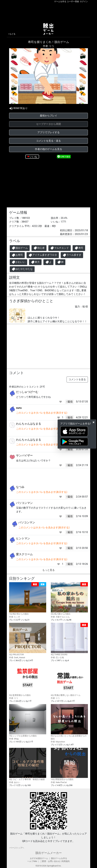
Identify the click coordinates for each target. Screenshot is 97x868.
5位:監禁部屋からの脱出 (28, 680)
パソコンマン (24, 503)
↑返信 (70, 402)
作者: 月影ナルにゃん (60, 617)
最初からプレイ (48, 116)
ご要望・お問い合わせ (50, 861)
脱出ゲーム (20, 248)
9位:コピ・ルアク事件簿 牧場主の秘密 (28, 764)
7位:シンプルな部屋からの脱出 (28, 720)
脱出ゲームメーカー (49, 853)
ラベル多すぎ (72, 255)
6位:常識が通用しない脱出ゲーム (69, 680)
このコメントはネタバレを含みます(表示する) (42, 413)
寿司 (79, 248)
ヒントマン (23, 538)
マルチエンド (60, 248)
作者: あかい (15, 782)
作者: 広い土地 (57, 657)
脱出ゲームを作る (59, 858)
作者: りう (48, 46)
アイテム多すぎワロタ (43, 255)
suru (19, 408)
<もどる (12, 34)
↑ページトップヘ (17, 848)
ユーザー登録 (73, 1)
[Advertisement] (48, 12)
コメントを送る (77, 379)
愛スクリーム (24, 554)
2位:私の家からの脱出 (69, 599)
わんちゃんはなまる (29, 424)
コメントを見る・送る (48, 141)
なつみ (20, 487)
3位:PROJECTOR (28, 639)
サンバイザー (24, 455)
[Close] (94, 422)
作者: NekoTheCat (59, 782)
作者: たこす (15, 617)
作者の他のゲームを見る (48, 149)
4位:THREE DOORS (69, 639)
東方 (35, 262)
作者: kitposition (58, 742)
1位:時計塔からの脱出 (28, 599)
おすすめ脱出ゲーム (39, 858)
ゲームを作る (60, 1)
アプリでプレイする (48, 132)
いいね (33, 157)
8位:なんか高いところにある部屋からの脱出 (69, 722)
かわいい (18, 262)
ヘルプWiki (32, 861)
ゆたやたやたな (22, 269)
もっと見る (48, 570)
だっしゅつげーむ (27, 392)
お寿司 (17, 255)
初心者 (39, 248)
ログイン (84, 1)
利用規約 (66, 861)
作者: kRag (14, 739)
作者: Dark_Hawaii (17, 657)
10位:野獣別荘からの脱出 (69, 764)
